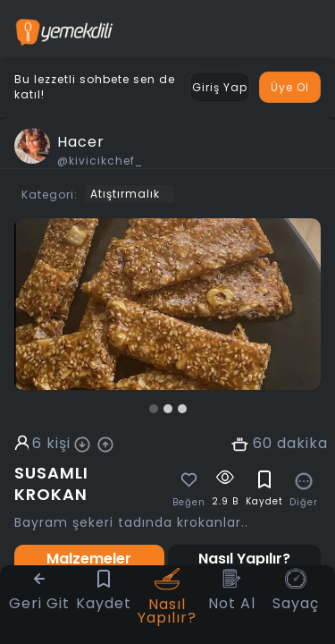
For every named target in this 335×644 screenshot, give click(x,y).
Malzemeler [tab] (89, 559)
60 (263, 444)
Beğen (189, 503)
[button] (154, 409)
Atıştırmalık (125, 194)
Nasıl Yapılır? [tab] (244, 559)
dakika (302, 444)
